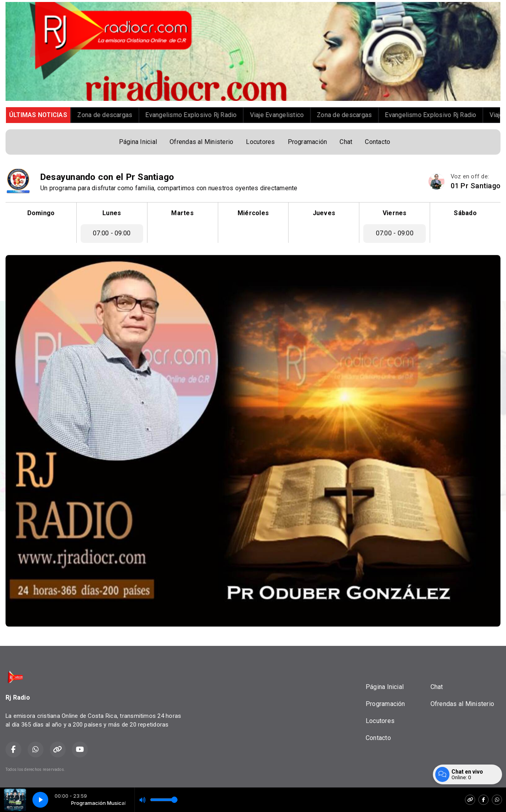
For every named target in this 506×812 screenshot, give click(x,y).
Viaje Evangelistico (286, 115)
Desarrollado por (474, 770)
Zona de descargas (113, 115)
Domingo (41, 213)
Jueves (324, 213)
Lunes (112, 213)
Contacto (378, 142)
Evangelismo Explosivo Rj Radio (199, 115)
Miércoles (253, 213)
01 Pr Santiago (476, 186)
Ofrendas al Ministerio (201, 142)
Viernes (395, 213)
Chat (346, 142)
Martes (182, 213)
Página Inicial (138, 142)
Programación (308, 142)
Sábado (465, 213)
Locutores (260, 142)
